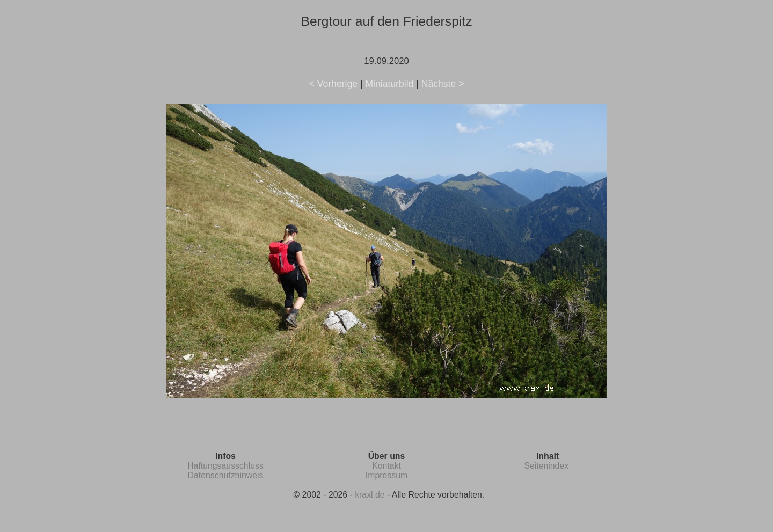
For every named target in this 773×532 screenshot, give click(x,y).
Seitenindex (546, 466)
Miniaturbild (389, 84)
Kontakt (386, 466)
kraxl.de (370, 495)
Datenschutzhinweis (226, 475)
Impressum (386, 475)
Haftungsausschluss (225, 466)
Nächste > (443, 84)
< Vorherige (333, 84)
